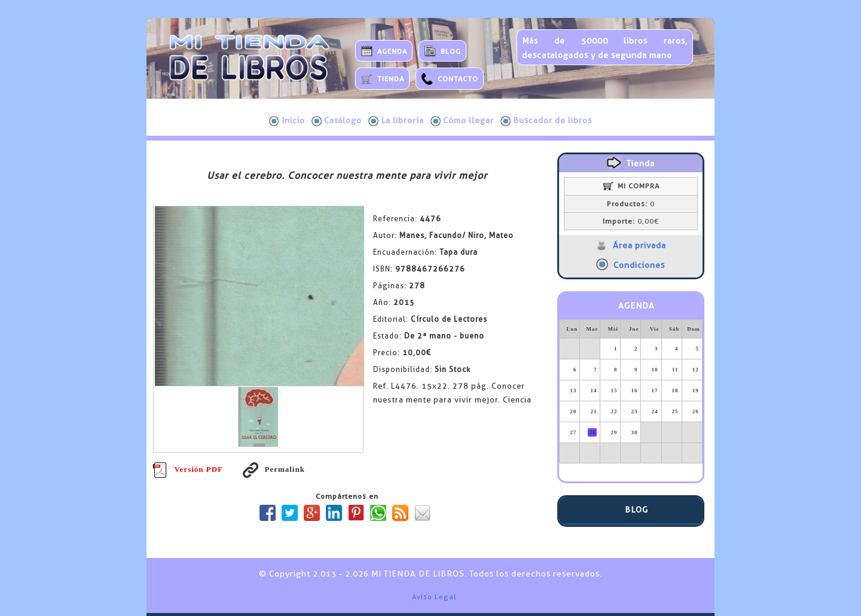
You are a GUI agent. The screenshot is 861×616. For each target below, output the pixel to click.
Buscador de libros (546, 121)
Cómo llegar (462, 121)
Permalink (274, 469)
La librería (396, 121)
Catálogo (337, 121)
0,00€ (631, 221)
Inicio (287, 121)
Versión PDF (188, 469)
